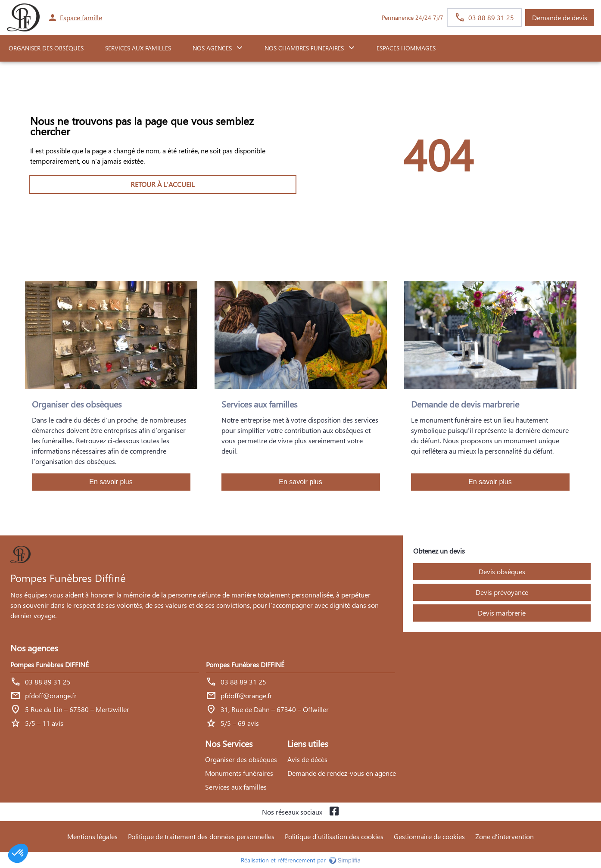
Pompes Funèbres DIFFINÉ (50, 664)
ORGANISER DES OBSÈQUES (46, 48)
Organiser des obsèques (241, 759)
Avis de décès (307, 759)
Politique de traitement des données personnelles (201, 836)
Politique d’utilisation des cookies (334, 836)
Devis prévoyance (502, 592)
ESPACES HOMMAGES (406, 48)
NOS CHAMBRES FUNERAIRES (304, 48)
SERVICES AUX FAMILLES (138, 48)
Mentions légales (92, 836)
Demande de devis (560, 17)
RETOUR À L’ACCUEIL (163, 184)
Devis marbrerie (502, 613)
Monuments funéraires (239, 773)
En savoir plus (111, 482)
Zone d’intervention (504, 836)
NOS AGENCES (212, 48)
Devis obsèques (502, 571)
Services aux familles (236, 787)
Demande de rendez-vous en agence (342, 773)
